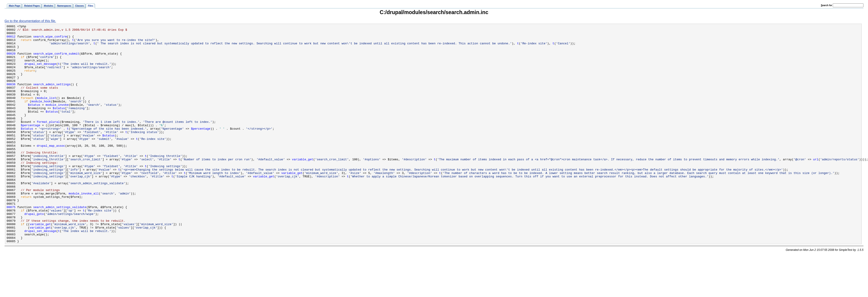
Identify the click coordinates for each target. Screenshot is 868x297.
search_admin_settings (52, 96)
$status (34, 121)
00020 (11, 60)
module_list (46, 113)
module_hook (41, 117)
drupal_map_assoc (51, 170)
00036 (11, 96)
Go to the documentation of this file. (30, 21)
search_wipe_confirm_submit (56, 60)
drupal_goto (34, 252)
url (816, 186)
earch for (826, 5)
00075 (11, 244)
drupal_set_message (40, 72)
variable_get (303, 186)
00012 (11, 39)
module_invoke (57, 121)
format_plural (48, 141)
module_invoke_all (84, 227)
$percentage (30, 146)
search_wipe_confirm (50, 39)
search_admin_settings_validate (60, 244)
